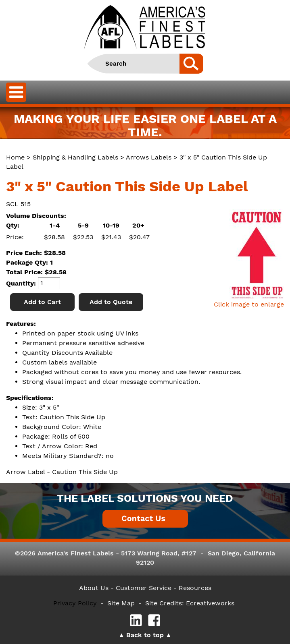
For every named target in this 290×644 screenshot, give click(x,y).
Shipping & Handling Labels (75, 157)
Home (15, 157)
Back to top (145, 635)
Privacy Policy (75, 603)
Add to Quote (111, 302)
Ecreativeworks (210, 603)
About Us (94, 588)
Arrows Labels (149, 157)
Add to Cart (42, 302)
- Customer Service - (144, 588)
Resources (195, 588)
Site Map (121, 603)
